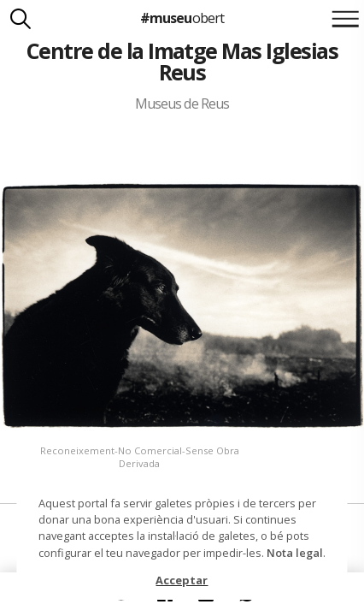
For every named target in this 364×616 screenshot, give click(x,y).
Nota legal (295, 553)
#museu (182, 18)
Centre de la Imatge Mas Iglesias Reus (182, 61)
